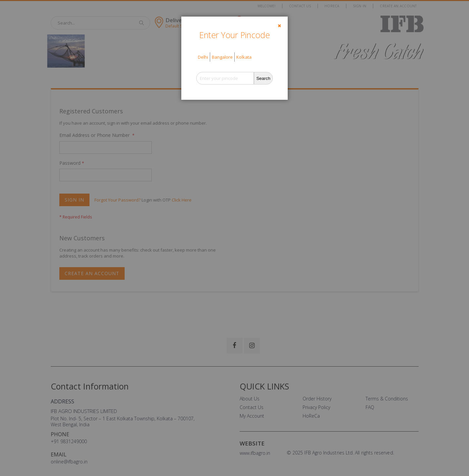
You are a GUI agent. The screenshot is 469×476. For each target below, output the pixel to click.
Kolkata (244, 57)
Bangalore (222, 57)
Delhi (203, 57)
